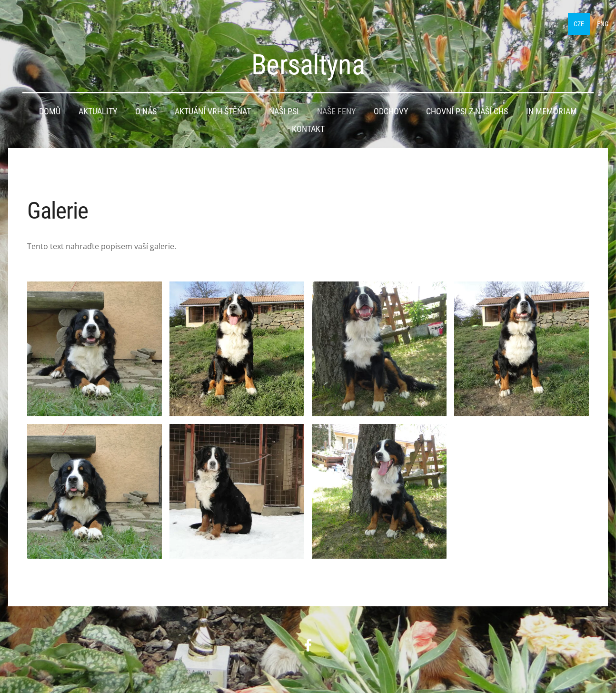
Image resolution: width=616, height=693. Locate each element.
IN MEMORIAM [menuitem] (551, 109)
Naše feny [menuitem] (336, 109)
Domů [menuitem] (50, 109)
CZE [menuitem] (562, 21)
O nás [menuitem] (146, 109)
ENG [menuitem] (586, 21)
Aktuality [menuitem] (98, 109)
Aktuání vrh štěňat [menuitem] (213, 109)
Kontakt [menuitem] (308, 127)
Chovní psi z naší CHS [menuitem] (467, 109)
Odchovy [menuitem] (391, 109)
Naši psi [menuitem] (284, 109)
